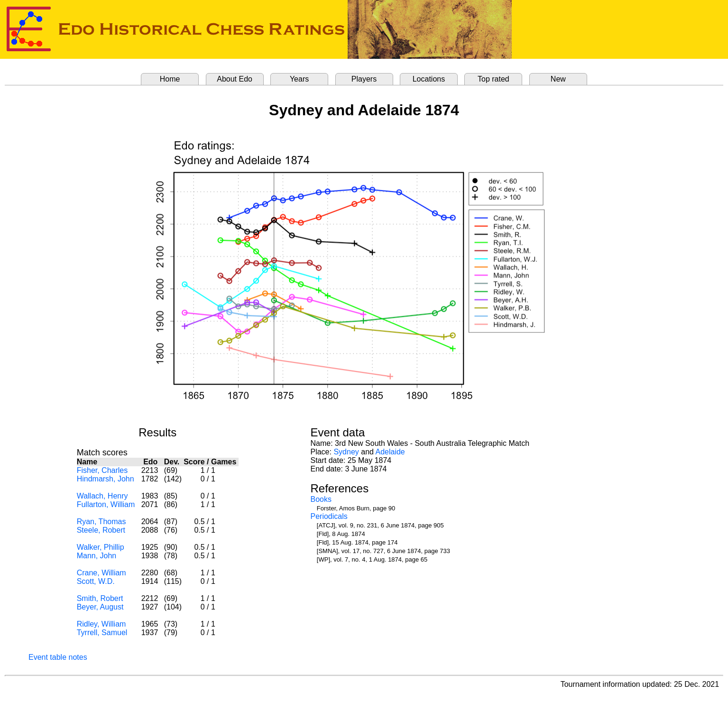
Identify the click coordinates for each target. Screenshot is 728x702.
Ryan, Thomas (101, 522)
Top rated (493, 79)
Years (299, 79)
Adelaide (390, 452)
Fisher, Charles (102, 470)
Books (321, 499)
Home (170, 79)
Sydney (346, 452)
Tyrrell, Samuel (102, 633)
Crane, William (101, 573)
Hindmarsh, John (106, 479)
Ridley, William (101, 624)
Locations (429, 79)
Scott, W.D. (96, 581)
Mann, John (97, 556)
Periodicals (329, 516)
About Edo (235, 79)
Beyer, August (100, 607)
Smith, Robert (100, 598)
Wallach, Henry (102, 496)
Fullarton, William (106, 504)
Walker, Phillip (101, 547)
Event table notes (58, 657)
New (558, 79)
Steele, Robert (101, 530)
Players (364, 79)
